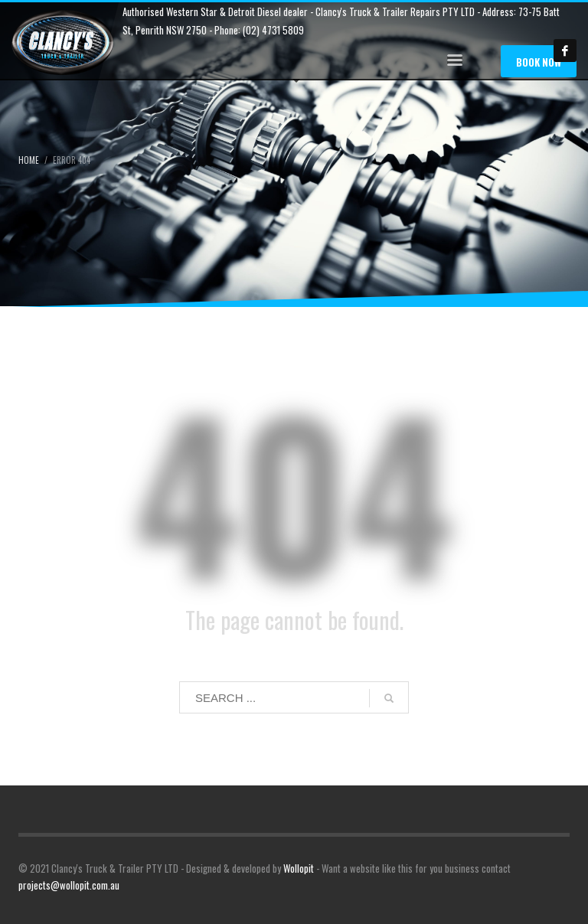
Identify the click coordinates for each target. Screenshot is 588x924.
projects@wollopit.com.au (69, 885)
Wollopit (299, 868)
